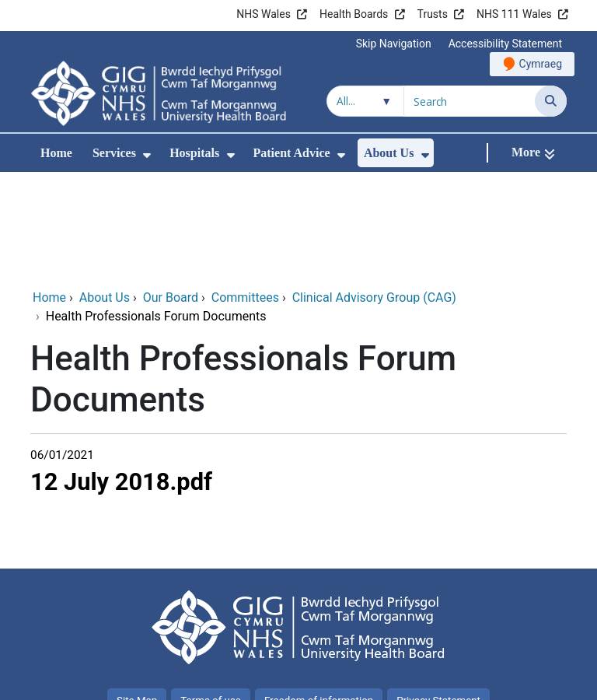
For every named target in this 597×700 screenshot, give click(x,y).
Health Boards (354, 14)
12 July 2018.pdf (121, 378)
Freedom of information (319, 596)
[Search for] (470, 101)
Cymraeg (541, 64)
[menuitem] (147, 155)
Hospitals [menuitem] (194, 153)
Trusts (433, 14)
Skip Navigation (394, 44)
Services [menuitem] (114, 153)
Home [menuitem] (56, 153)
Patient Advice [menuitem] (292, 153)
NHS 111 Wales (514, 14)
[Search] (551, 101)
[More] (533, 153)
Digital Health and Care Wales (469, 680)
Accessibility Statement (505, 44)
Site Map (137, 596)
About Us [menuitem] (389, 153)
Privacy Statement (438, 596)
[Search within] (365, 101)
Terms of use (211, 596)
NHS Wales (264, 14)
